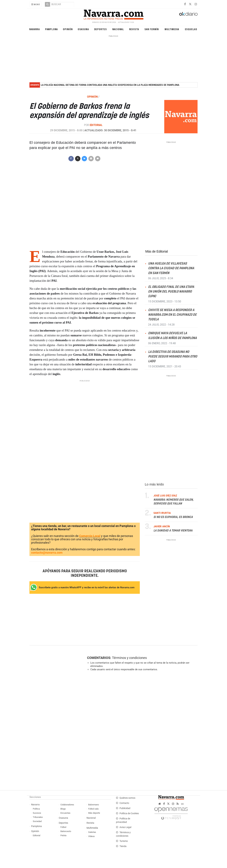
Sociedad (37, 821)
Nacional (118, 29)
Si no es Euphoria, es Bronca (173, 517)
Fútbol (63, 827)
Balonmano (94, 805)
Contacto (124, 803)
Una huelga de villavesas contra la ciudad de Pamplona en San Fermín (171, 268)
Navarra (35, 29)
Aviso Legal (125, 827)
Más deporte (94, 813)
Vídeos (91, 836)
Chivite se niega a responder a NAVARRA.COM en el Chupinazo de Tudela (172, 315)
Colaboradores (67, 805)
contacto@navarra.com (47, 553)
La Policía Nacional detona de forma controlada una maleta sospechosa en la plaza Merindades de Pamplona (110, 85)
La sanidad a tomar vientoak (173, 531)
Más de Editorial (157, 251)
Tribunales (38, 817)
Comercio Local (90, 536)
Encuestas (65, 813)
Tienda (123, 846)
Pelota (63, 835)
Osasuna (83, 29)
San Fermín (152, 29)
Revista (134, 29)
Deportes (101, 29)
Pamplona (51, 29)
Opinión (68, 29)
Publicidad (125, 808)
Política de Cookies (129, 813)
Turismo (124, 841)
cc (182, 804)
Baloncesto (66, 831)
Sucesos (37, 813)
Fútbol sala (93, 809)
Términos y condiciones (129, 658)
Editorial (96, 125)
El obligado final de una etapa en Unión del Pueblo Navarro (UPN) (171, 292)
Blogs (63, 809)
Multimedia (172, 29)
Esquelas (191, 29)
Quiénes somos (127, 798)
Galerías (92, 832)
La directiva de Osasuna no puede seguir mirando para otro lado (173, 357)
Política (36, 809)
